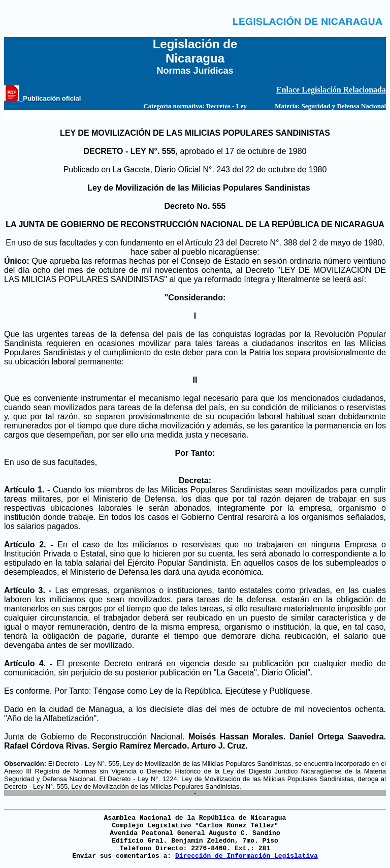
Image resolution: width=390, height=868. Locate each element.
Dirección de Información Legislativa (247, 856)
